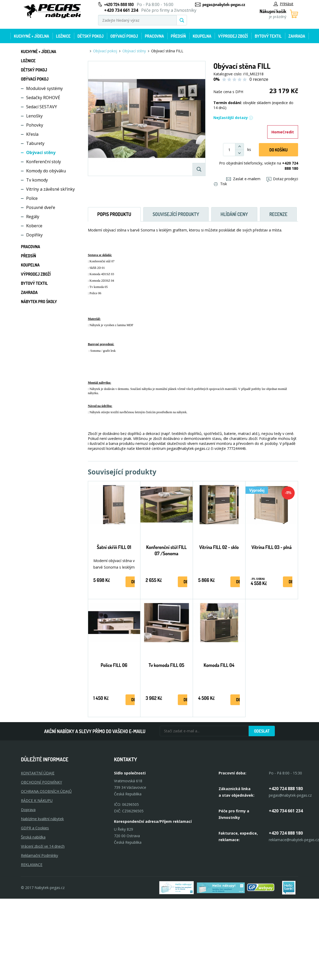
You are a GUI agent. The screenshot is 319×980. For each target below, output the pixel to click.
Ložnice (63, 36)
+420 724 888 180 (119, 4)
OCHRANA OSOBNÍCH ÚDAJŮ (46, 791)
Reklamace (32, 865)
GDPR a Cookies (35, 828)
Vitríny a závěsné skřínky (50, 189)
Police (32, 198)
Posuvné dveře (41, 207)
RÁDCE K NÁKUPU (37, 800)
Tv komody (37, 180)
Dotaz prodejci (282, 179)
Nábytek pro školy (39, 302)
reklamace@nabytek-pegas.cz (294, 840)
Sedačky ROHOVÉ (43, 98)
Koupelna (202, 36)
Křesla (32, 134)
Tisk (220, 184)
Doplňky (34, 235)
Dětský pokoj (90, 36)
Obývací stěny (41, 152)
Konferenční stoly (44, 162)
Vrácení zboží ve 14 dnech (43, 846)
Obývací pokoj (124, 36)
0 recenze (259, 79)
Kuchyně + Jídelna (32, 36)
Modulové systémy (44, 88)
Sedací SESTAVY (42, 107)
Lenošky (34, 116)
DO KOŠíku (278, 150)
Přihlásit (283, 4)
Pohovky (35, 125)
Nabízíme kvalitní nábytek (42, 819)
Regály (33, 217)
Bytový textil (268, 36)
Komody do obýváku (46, 171)
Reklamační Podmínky (39, 855)
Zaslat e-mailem (243, 179)
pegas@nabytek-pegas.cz (224, 4)
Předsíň (178, 36)
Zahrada (297, 36)
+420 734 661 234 (286, 811)
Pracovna (154, 36)
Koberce (34, 226)
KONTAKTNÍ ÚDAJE (38, 773)
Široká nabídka (33, 837)
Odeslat (262, 731)
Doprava (28, 810)
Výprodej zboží (233, 36)
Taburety (35, 143)
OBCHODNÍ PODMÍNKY (41, 782)
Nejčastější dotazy (233, 118)
